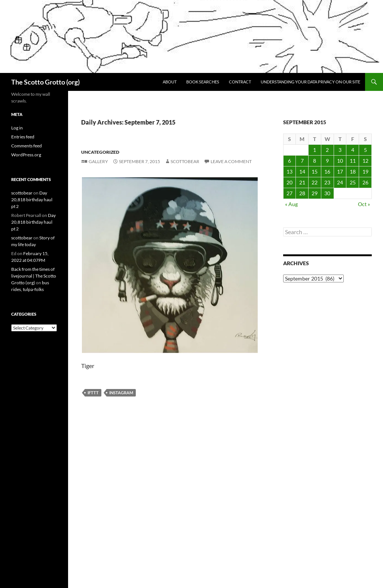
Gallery (98, 161)
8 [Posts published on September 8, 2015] (315, 161)
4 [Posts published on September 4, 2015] (353, 150)
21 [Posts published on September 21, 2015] (302, 182)
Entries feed (23, 137)
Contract (240, 82)
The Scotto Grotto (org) (45, 82)
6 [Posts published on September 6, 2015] (289, 161)
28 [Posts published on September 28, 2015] (302, 193)
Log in (17, 128)
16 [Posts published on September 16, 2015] (327, 171)
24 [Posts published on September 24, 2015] (340, 182)
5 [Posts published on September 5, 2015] (365, 150)
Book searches (203, 82)
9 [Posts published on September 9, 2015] (327, 161)
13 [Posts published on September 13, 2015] (289, 171)
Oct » (364, 204)
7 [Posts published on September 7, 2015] (302, 161)
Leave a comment (231, 161)
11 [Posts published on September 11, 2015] (353, 161)
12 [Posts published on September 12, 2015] (365, 161)
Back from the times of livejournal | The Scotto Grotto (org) (34, 276)
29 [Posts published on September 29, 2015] (315, 193)
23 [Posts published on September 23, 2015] (327, 182)
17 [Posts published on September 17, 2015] (340, 171)
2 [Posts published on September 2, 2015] (327, 150)
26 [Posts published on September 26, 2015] (365, 182)
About (170, 82)
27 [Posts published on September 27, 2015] (289, 193)
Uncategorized (100, 152)
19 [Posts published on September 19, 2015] (365, 171)
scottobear (185, 161)
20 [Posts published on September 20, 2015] (289, 182)
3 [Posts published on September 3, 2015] (340, 150)
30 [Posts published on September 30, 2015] (327, 193)
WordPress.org (26, 155)
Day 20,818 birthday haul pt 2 (32, 200)
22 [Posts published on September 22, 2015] (315, 182)
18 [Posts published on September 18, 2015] (353, 171)
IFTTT (93, 393)
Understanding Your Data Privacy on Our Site (310, 82)
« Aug (291, 204)
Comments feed (27, 146)
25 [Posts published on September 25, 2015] (353, 182)
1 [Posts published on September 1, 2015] (315, 150)
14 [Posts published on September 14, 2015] (302, 171)
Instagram (121, 393)
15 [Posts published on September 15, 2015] (315, 171)
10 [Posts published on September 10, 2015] (340, 161)
